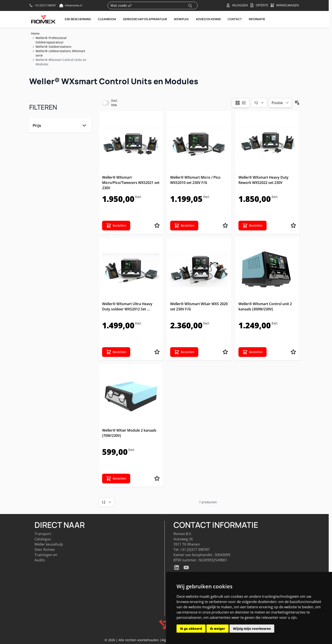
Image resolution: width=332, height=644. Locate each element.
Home (35, 33)
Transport (43, 534)
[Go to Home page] (43, 19)
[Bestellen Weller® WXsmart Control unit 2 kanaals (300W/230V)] (253, 352)
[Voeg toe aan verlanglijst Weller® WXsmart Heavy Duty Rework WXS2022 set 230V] (293, 226)
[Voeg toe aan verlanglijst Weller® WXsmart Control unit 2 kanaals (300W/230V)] (293, 352)
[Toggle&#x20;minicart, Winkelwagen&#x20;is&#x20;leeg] (284, 5)
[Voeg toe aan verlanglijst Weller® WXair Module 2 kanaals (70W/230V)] (157, 479)
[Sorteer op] (280, 103)
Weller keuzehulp (49, 544)
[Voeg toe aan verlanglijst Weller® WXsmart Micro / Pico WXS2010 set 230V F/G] (225, 226)
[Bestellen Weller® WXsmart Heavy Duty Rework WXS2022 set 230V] (253, 226)
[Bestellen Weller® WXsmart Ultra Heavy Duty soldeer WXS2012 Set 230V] (116, 352)
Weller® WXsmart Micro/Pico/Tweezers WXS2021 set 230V (131, 183)
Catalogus (43, 539)
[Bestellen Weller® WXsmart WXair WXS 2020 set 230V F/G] (184, 352)
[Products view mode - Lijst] (244, 103)
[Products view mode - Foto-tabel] (238, 103)
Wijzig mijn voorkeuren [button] (252, 629)
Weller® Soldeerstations (53, 47)
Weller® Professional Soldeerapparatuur (51, 40)
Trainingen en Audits (46, 557)
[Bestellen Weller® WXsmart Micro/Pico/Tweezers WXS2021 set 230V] (116, 226)
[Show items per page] (259, 103)
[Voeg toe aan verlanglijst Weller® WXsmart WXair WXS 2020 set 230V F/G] (225, 352)
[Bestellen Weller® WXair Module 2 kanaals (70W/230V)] (116, 479)
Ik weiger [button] (217, 629)
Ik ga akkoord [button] (191, 629)
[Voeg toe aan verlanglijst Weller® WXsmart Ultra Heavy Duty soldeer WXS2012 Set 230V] (157, 352)
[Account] (237, 5)
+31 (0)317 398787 (195, 550)
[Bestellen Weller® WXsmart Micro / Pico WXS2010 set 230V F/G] (184, 226)
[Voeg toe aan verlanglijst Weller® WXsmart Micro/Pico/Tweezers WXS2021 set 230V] (157, 226)
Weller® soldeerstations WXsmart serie (60, 53)
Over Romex (45, 550)
